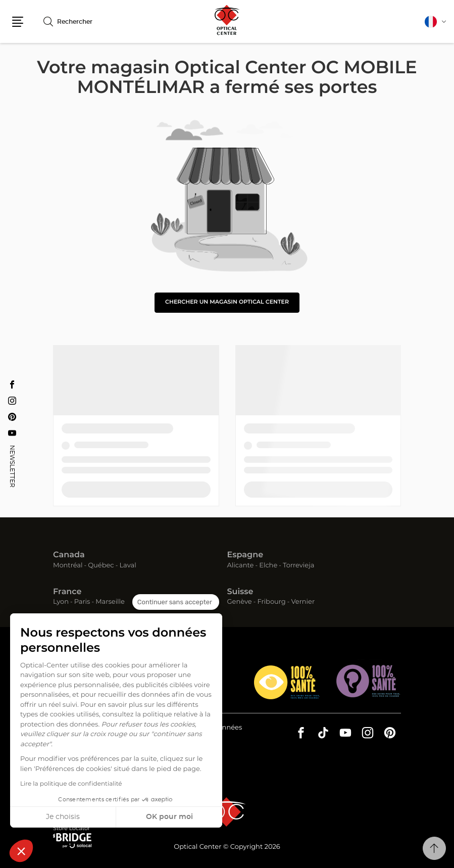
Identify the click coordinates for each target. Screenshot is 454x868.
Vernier (303, 602)
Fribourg (271, 602)
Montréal (68, 566)
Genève (240, 602)
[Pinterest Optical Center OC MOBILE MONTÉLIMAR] (12, 417)
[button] (21, 851)
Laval (128, 566)
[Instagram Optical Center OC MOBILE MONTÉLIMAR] (12, 401)
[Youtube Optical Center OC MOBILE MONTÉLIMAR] (12, 433)
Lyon (61, 602)
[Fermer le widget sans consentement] (176, 602)
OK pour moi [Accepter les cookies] (169, 817)
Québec (101, 566)
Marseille (110, 602)
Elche (268, 566)
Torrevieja (298, 566)
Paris (82, 602)
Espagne (245, 555)
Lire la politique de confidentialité (71, 784)
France (67, 592)
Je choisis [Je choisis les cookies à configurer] (63, 817)
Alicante (241, 566)
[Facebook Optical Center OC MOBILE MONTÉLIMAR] (12, 384)
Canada (69, 555)
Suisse (240, 592)
